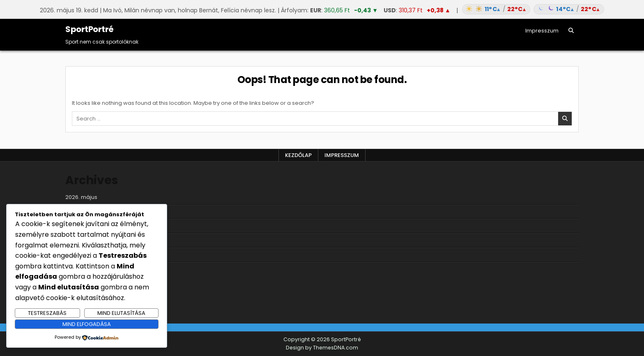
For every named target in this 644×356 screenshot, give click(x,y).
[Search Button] (571, 31)
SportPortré (90, 29)
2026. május (81, 197)
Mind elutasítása (121, 313)
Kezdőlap (298, 155)
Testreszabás (47, 313)
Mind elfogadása (87, 324)
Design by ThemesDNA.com (322, 348)
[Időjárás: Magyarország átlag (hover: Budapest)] (532, 9)
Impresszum (542, 31)
